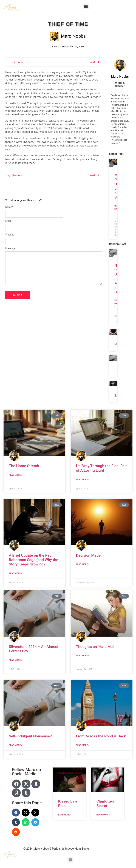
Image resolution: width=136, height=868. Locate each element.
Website (10, 235)
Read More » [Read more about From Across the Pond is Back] (83, 745)
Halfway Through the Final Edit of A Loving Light (101, 468)
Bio (117, 396)
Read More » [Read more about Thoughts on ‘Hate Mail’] (83, 656)
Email (9, 221)
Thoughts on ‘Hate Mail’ (96, 647)
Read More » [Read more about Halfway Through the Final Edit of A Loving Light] (83, 479)
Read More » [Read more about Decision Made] (83, 564)
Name (9, 207)
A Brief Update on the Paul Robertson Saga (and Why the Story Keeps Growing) (33, 560)
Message (11, 248)
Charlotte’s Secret (105, 804)
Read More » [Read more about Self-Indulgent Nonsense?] (15, 745)
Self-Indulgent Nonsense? (30, 736)
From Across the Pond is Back (101, 736)
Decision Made (88, 555)
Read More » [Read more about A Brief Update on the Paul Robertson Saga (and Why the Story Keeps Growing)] (15, 573)
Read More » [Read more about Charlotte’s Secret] (103, 815)
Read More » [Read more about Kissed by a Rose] (65, 815)
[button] (86, 6)
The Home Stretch (24, 466)
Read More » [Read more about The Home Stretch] (15, 475)
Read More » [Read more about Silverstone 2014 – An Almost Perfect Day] (15, 660)
